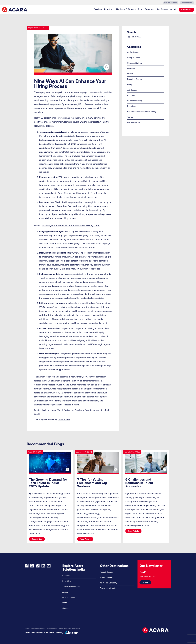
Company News (134, 57)
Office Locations (69, 597)
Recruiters (132, 106)
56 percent (66, 393)
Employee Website (108, 588)
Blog (140, 9)
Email (143, 572)
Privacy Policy (52, 628)
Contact (66, 608)
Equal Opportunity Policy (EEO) (70, 628)
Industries (109, 9)
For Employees (187, 3)
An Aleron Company (108, 583)
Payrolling (132, 95)
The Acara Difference (126, 9)
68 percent (50, 206)
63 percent (81, 193)
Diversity (131, 68)
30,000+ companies (77, 144)
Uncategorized (133, 122)
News (65, 603)
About (173, 9)
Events (130, 74)
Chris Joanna (64, 420)
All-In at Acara (133, 52)
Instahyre (70, 140)
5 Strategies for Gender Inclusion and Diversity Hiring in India (71, 225)
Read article (37, 539)
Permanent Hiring (135, 101)
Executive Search (134, 79)
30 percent (67, 328)
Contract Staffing (134, 63)
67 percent (46, 118)
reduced (83, 303)
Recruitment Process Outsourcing (142, 112)
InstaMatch (64, 152)
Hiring (130, 85)
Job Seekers (162, 9)
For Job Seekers (171, 3)
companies (83, 132)
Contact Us (186, 10)
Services (98, 9)
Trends (130, 117)
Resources (150, 9)
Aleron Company (56, 633)
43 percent (84, 253)
